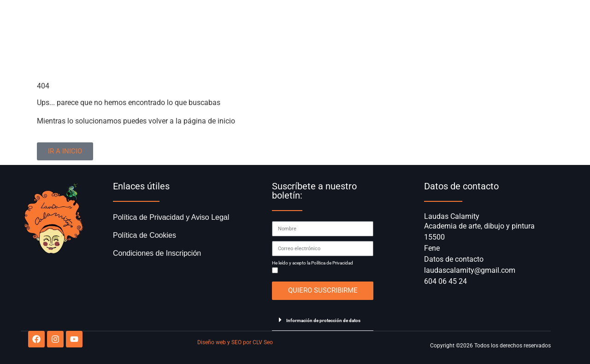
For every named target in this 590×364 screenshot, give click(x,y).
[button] (323, 320)
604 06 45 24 (445, 281)
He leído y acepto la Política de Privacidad (313, 263)
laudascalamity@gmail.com (470, 270)
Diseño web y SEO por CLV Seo (235, 342)
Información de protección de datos (323, 320)
